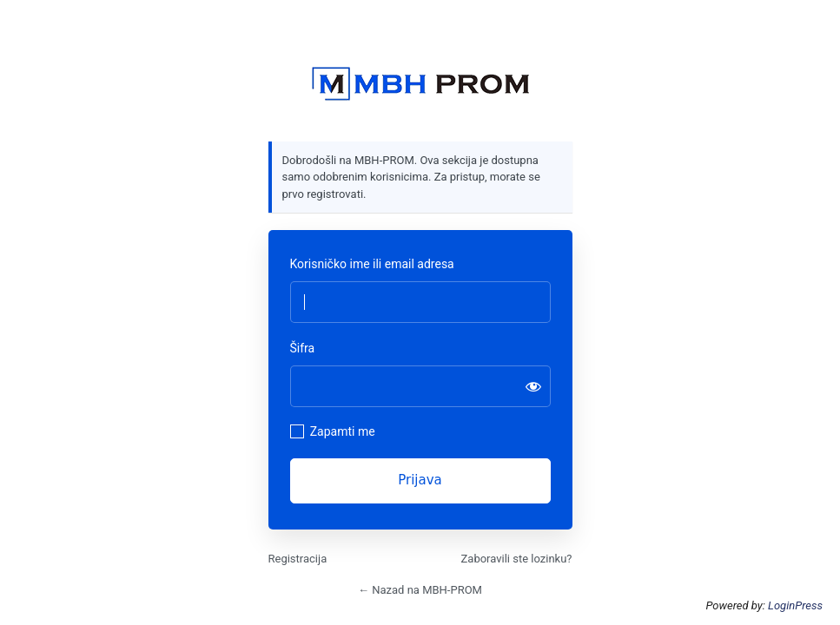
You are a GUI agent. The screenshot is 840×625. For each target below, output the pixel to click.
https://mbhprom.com (420, 84)
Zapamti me (343, 431)
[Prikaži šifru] (533, 386)
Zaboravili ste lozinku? (517, 559)
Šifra (303, 348)
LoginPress (795, 605)
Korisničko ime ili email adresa (372, 264)
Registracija (298, 559)
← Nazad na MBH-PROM (420, 590)
